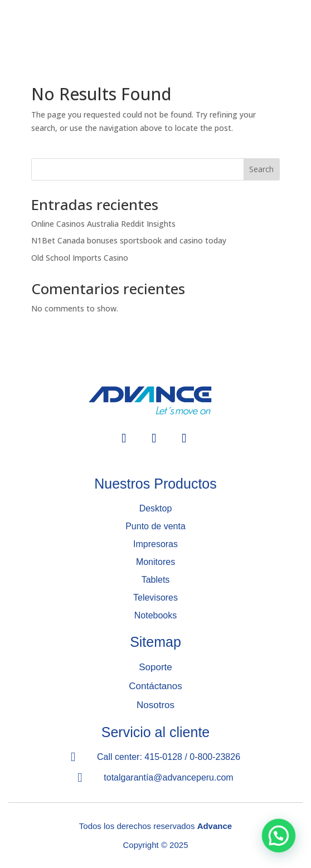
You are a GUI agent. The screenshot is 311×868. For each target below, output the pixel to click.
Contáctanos (155, 686)
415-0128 (163, 757)
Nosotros (155, 705)
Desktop (156, 508)
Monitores (155, 562)
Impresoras (155, 544)
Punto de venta (155, 526)
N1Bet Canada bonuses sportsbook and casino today (129, 240)
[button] (278, 835)
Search (261, 169)
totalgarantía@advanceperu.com (168, 777)
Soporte (155, 667)
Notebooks (156, 615)
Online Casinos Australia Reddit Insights (103, 224)
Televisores (155, 598)
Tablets (156, 580)
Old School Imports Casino (80, 258)
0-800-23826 (215, 757)
